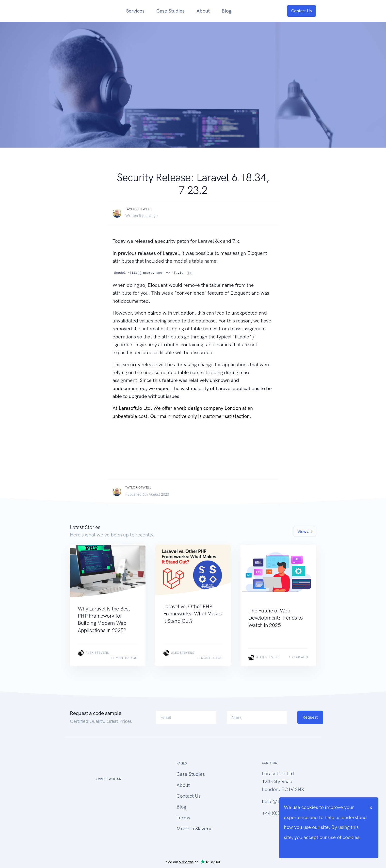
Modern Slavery (194, 829)
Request (310, 717)
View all (305, 532)
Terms (183, 818)
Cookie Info (297, 847)
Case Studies (170, 11)
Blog (226, 11)
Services (135, 11)
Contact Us (302, 11)
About (203, 11)
